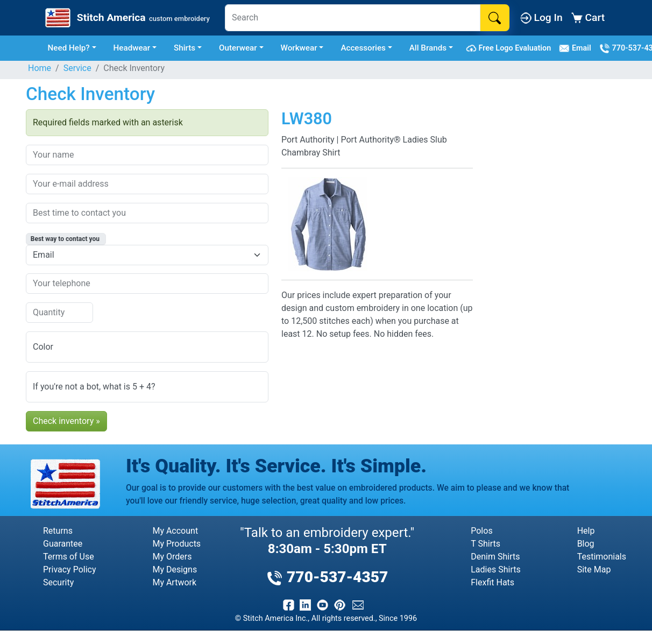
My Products (176, 544)
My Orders (172, 557)
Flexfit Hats (492, 582)
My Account (175, 531)
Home (40, 68)
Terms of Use (69, 557)
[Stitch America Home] (126, 18)
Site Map (594, 569)
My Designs (175, 569)
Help (586, 531)
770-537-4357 (327, 577)
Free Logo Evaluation (510, 48)
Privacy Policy (70, 569)
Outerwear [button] (238, 48)
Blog (586, 544)
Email (577, 48)
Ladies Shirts (495, 569)
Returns (58, 531)
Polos (481, 531)
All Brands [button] (428, 48)
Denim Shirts (495, 557)
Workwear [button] (299, 48)
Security (58, 582)
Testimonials (602, 557)
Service (77, 68)
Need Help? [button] (69, 48)
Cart (588, 17)
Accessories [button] (363, 48)
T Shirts (486, 544)
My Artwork (174, 582)
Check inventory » (66, 421)
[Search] (353, 18)
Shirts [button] (185, 48)
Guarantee (63, 544)
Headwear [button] (132, 48)
